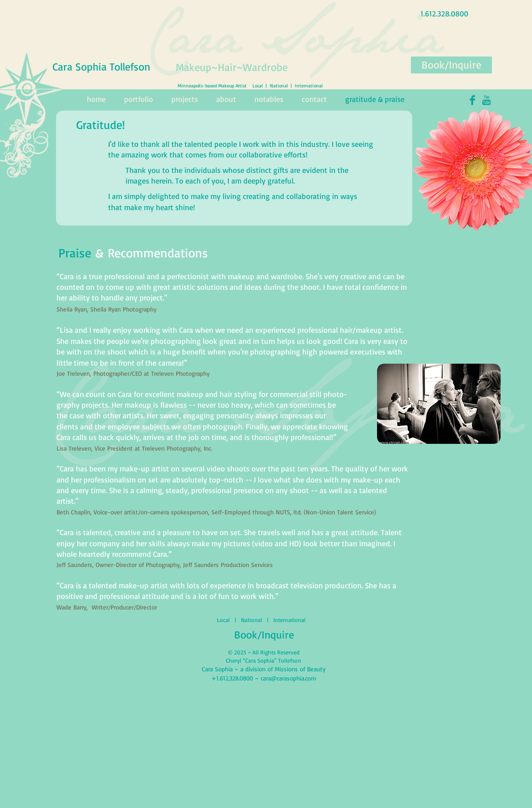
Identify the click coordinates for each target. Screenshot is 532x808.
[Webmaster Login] (472, 803)
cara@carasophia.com (288, 678)
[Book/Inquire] (451, 65)
